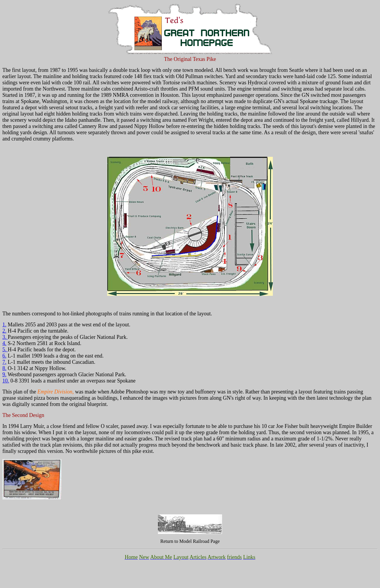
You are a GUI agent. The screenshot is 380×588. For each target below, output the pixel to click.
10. (6, 381)
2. (4, 331)
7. (4, 362)
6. (4, 356)
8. (4, 368)
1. (4, 325)
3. (5, 337)
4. (4, 343)
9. (4, 374)
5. (5, 350)
